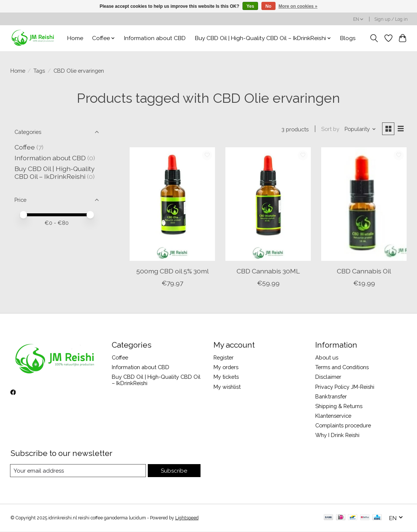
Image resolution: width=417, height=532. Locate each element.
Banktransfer (331, 397)
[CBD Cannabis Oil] (364, 205)
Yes (250, 6)
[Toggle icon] (374, 38)
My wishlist (227, 387)
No (268, 6)
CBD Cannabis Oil (364, 271)
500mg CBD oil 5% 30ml (172, 271)
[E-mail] (79, 471)
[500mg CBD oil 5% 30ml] (172, 205)
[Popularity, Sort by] (359, 129)
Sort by (330, 129)
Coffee (25, 147)
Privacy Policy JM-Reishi (345, 387)
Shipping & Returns (339, 406)
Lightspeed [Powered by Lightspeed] (187, 518)
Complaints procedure (343, 426)
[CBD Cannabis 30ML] (268, 205)
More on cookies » (298, 6)
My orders (226, 368)
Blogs (348, 38)
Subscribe (174, 471)
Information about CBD (155, 38)
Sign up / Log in (391, 19)
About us (327, 358)
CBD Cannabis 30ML (268, 271)
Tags (39, 71)
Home (75, 38)
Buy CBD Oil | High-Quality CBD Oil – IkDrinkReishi (55, 173)
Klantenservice (333, 416)
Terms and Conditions (342, 368)
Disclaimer (328, 377)
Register (224, 358)
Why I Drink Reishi (337, 436)
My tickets (226, 377)
